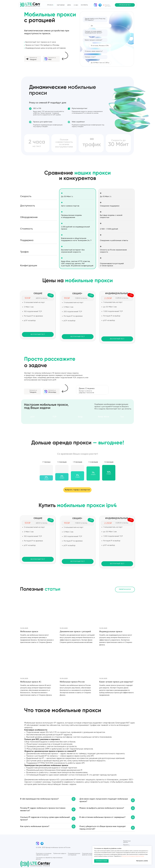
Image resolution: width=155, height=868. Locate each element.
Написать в (33, 58)
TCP (55, 417)
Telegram (33, 60)
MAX (50, 60)
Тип (122, 417)
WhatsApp (52, 392)
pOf (33, 417)
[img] (95, 5)
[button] (125, 5)
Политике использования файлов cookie (133, 856)
